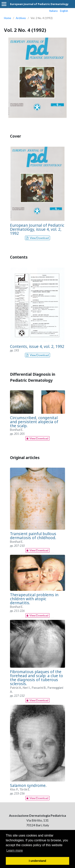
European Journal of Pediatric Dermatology (39, 4)
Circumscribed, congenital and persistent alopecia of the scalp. (34, 422)
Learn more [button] (15, 850)
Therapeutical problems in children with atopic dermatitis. (34, 599)
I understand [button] (37, 861)
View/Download (39, 238)
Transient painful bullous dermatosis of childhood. (33, 536)
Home (7, 18)
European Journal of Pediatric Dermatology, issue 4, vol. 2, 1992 (37, 229)
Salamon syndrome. (28, 785)
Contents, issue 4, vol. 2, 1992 (37, 346)
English (64, 11)
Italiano (54, 11)
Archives (21, 18)
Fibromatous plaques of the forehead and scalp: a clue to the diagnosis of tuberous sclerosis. (36, 678)
